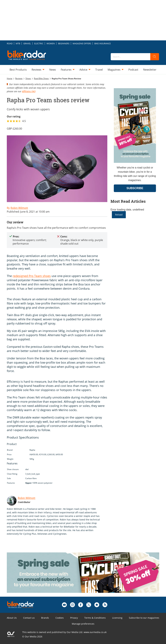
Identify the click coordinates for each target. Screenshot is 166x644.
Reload (119, 215)
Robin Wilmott (27, 498)
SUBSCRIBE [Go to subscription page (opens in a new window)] (135, 188)
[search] (155, 57)
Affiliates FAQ (29, 91)
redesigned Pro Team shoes (32, 276)
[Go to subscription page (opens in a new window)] (135, 162)
